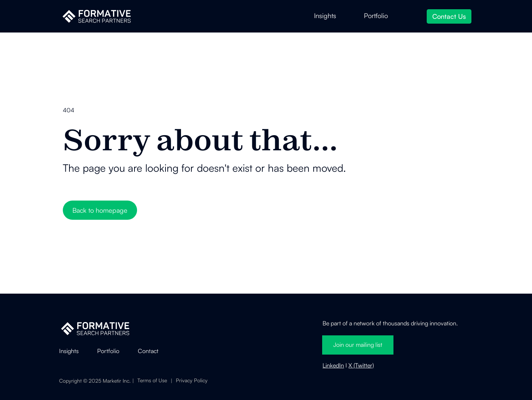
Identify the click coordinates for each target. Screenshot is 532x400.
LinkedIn (333, 365)
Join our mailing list (358, 345)
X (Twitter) (361, 365)
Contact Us (449, 16)
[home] (97, 16)
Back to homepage (100, 210)
